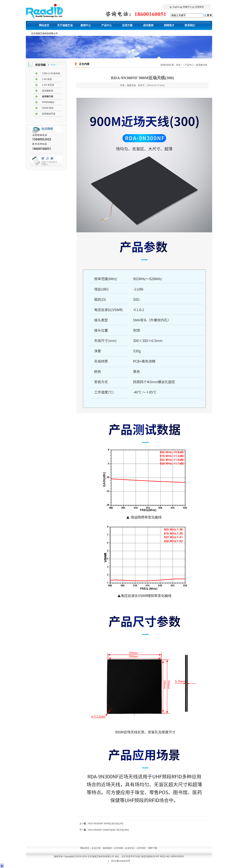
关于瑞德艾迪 (65, 25)
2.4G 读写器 (48, 85)
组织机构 (107, 848)
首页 (178, 65)
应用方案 (127, 25)
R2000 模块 (48, 108)
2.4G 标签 (47, 79)
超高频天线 (48, 96)
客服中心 (187, 7)
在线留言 (200, 7)
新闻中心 (86, 25)
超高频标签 (48, 91)
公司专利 (141, 848)
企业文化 (130, 848)
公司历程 (118, 848)
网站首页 (44, 25)
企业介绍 (96, 848)
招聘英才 (169, 25)
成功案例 (148, 25)
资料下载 (153, 848)
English (176, 7)
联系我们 (190, 25)
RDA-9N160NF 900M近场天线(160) (106, 824)
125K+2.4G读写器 (51, 73)
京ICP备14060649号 (121, 861)
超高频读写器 (49, 114)
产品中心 (107, 25)
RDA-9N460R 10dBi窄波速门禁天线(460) (108, 830)
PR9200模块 (48, 102)
